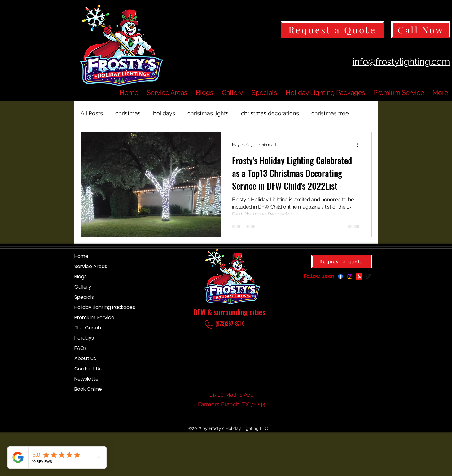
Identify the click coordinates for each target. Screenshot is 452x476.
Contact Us (88, 369)
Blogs (81, 277)
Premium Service (94, 317)
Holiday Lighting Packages (96, 307)
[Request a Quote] (332, 30)
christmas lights (208, 113)
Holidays (84, 338)
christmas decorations (270, 113)
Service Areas (91, 266)
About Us (85, 358)
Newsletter (87, 379)
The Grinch (88, 328)
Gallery (83, 287)
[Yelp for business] (359, 276)
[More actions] (359, 145)
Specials (84, 297)
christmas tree (330, 113)
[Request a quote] (342, 262)
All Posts (92, 113)
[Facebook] (340, 276)
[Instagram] (350, 276)
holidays (164, 113)
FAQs (81, 348)
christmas (128, 113)
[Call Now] (421, 30)
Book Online (88, 389)
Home (81, 256)
